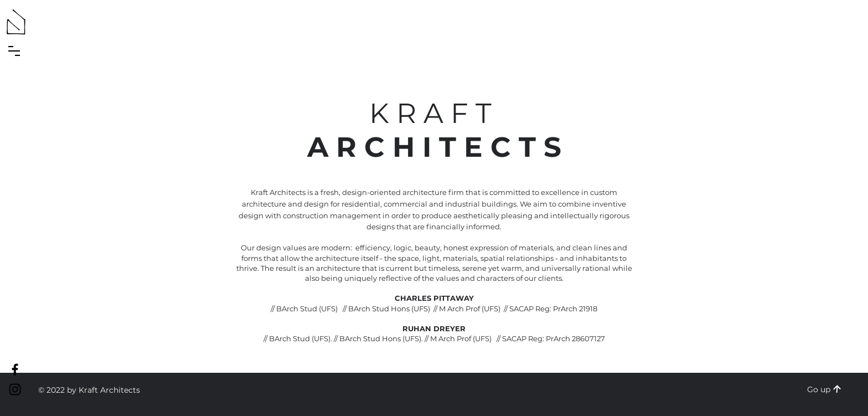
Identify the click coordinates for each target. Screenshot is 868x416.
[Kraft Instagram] (15, 389)
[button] (14, 51)
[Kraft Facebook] (15, 369)
